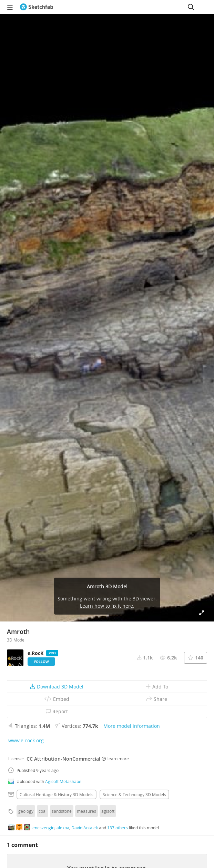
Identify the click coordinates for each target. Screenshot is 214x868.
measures (86, 811)
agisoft (108, 811)
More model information (132, 726)
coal (43, 811)
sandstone (62, 811)
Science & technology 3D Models (134, 794)
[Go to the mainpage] (37, 7)
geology (26, 811)
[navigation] (10, 7)
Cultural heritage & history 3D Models (57, 794)
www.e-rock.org (26, 740)
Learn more (115, 759)
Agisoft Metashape (63, 781)
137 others (118, 828)
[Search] (191, 7)
